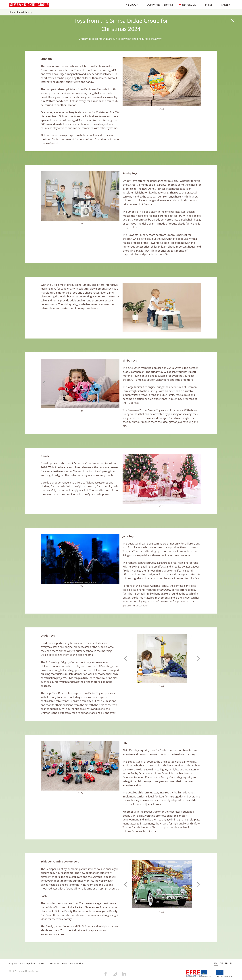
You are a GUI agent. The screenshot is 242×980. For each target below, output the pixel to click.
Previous (126, 82)
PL (231, 963)
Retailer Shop (77, 963)
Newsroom (188, 5)
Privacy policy (27, 963)
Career (224, 5)
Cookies (42, 963)
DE (221, 963)
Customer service (58, 963)
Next (197, 82)
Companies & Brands (159, 5)
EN (216, 963)
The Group (130, 5)
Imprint (13, 963)
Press (207, 5)
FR (226, 963)
